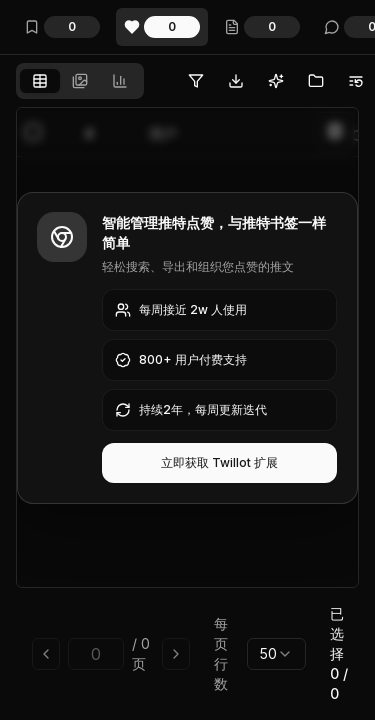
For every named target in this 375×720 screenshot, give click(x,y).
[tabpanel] (187, 409)
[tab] (40, 81)
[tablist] (80, 81)
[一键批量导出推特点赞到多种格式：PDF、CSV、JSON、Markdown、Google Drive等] (236, 81)
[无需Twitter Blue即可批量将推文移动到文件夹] (316, 81)
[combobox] (276, 654)
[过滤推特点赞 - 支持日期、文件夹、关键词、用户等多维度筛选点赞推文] (196, 81)
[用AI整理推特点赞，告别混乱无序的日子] (276, 81)
